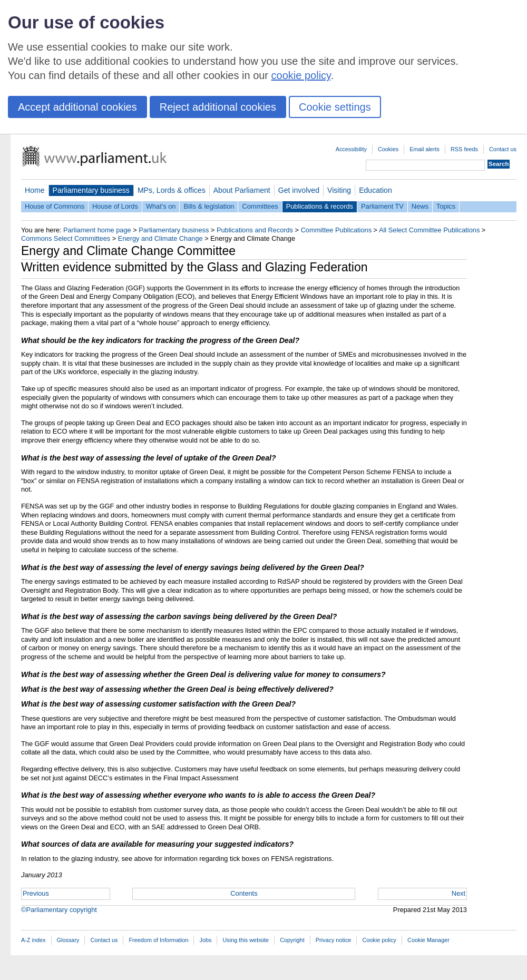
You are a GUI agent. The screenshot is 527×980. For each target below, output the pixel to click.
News (420, 206)
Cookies (388, 149)
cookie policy (301, 75)
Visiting (339, 190)
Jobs (205, 940)
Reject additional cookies (218, 107)
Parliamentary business (91, 190)
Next (458, 893)
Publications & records (320, 206)
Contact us (503, 149)
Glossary (68, 940)
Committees (260, 206)
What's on (161, 206)
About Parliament (242, 190)
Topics (446, 206)
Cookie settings (335, 107)
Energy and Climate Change (160, 238)
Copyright (292, 940)
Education (375, 190)
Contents (244, 893)
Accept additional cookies (77, 107)
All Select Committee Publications (429, 230)
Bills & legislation (209, 206)
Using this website (246, 940)
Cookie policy (379, 940)
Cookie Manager (428, 940)
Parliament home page (97, 230)
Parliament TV (382, 206)
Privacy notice (334, 940)
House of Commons (55, 206)
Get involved (299, 190)
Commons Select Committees (66, 238)
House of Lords (115, 206)
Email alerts (424, 149)
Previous (36, 893)
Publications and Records (255, 230)
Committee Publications (336, 230)
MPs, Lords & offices (172, 190)
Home (35, 190)
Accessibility (351, 149)
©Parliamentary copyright (59, 910)
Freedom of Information (158, 940)
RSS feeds (464, 149)
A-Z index (33, 940)
